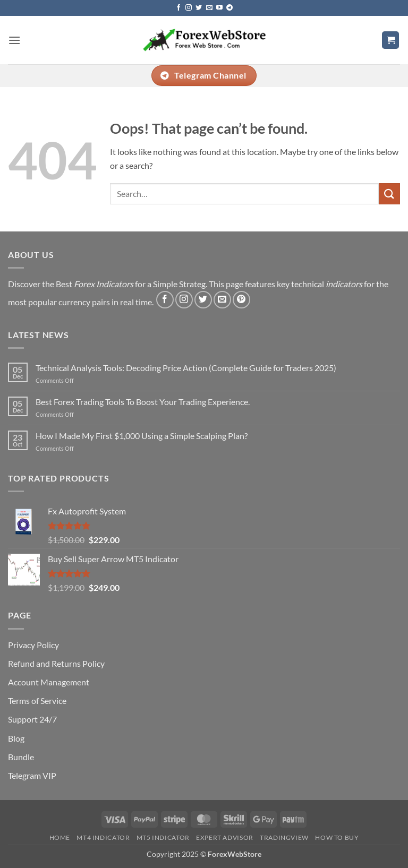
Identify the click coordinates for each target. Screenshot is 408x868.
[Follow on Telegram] (229, 8)
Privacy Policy (33, 645)
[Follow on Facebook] (178, 8)
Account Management (49, 682)
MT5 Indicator (163, 837)
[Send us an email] (209, 8)
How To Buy (337, 837)
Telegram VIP (32, 775)
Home (60, 837)
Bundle (21, 757)
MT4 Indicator (103, 837)
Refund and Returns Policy (56, 663)
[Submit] (389, 194)
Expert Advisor (225, 837)
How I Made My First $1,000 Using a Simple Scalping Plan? (142, 436)
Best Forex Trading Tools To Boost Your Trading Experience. (143, 402)
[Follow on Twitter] (199, 8)
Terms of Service (37, 701)
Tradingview (284, 837)
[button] (14, 40)
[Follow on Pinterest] (241, 300)
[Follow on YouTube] (219, 8)
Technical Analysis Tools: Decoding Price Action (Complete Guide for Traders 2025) (186, 368)
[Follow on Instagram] (189, 8)
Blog (16, 738)
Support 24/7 (32, 719)
